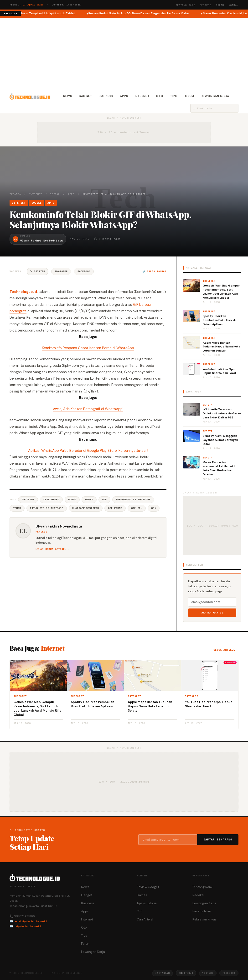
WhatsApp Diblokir (86, 508)
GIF (104, 500)
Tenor (17, 508)
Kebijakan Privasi (205, 919)
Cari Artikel (145, 919)
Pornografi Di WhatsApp (133, 500)
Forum (189, 96)
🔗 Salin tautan (154, 271)
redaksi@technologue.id (30, 921)
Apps (124, 96)
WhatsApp (61, 271)
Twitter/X (186, 973)
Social (55, 194)
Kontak (234, 5)
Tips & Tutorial (147, 903)
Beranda (15, 194)
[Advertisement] (124, 53)
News (68, 96)
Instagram (162, 973)
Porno (72, 500)
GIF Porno (115, 508)
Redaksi (206, 5)
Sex (154, 508)
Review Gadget (148, 887)
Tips (173, 96)
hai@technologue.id (27, 926)
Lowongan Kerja (215, 96)
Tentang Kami (185, 5)
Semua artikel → (226, 650)
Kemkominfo (51, 500)
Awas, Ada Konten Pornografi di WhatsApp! (88, 409)
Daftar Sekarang (218, 839)
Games (142, 895)
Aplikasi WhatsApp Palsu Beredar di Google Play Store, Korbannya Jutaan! (88, 451)
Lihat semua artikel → (53, 549)
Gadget (85, 96)
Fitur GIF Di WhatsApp (47, 508)
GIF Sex (137, 508)
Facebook (84, 271)
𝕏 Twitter (38, 271)
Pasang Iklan (202, 911)
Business (106, 96)
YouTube (208, 973)
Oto (160, 96)
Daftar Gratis (212, 613)
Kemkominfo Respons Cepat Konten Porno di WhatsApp (88, 348)
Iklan (220, 5)
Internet (142, 96)
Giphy (89, 500)
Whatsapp (28, 500)
